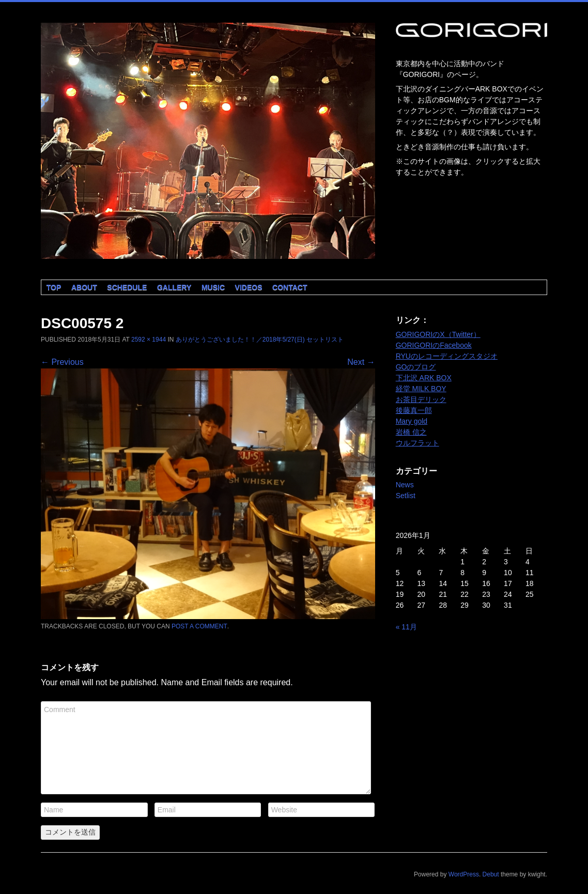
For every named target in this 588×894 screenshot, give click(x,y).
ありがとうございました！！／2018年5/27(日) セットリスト (260, 340)
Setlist (406, 496)
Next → (361, 362)
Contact (290, 287)
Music (213, 287)
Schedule (127, 287)
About (84, 287)
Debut (491, 874)
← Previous (62, 362)
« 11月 (406, 627)
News (405, 485)
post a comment (199, 626)
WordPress (464, 874)
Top (54, 287)
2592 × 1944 (149, 340)
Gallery (174, 287)
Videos (249, 287)
